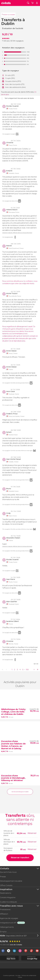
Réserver (32, 833)
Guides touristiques (8, 902)
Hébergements (7, 927)
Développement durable (11, 881)
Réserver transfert (20, 858)
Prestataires (5, 909)
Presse (3, 877)
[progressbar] (15, 52)
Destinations (6, 893)
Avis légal (18, 976)
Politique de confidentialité (29, 976)
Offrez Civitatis (6, 885)
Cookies (20, 977)
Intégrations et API (8, 923)
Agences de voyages (9, 918)
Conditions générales (9, 976)
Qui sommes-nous (8, 872)
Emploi (3, 932)
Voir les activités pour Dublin (20, 792)
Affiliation (4, 914)
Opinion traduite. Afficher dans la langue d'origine (17, 233)
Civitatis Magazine (8, 897)
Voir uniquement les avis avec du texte (19, 98)
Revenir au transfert (9, 15)
